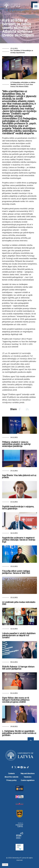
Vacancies (28, 777)
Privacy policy (11, 780)
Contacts (11, 774)
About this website (11, 777)
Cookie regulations (28, 780)
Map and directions (28, 774)
